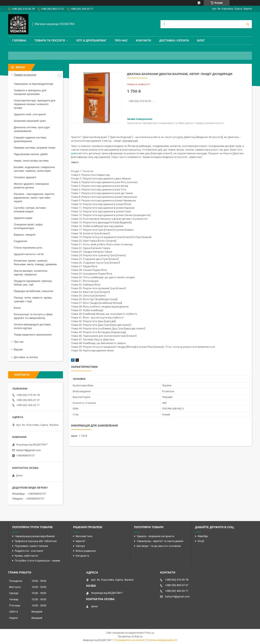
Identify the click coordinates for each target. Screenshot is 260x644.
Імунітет (81, 541)
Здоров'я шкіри (23, 218)
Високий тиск (84, 536)
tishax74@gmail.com (29, 450)
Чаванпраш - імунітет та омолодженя (160, 541)
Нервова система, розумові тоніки (35, 148)
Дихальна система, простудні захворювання (32, 129)
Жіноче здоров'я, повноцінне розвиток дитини (31, 186)
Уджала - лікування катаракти (155, 536)
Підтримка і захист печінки (31, 546)
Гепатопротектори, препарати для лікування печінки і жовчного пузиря (35, 104)
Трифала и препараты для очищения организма (30, 92)
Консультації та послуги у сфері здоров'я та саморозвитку (33, 316)
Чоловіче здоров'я (25, 177)
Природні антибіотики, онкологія (34, 291)
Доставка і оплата (174, 40)
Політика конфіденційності (162, 640)
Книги (17, 308)
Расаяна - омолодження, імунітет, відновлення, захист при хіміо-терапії (34, 198)
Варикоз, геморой (25, 235)
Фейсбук (203, 536)
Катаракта (82, 556)
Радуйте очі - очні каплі (29, 551)
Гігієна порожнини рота (28, 248)
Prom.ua (149, 633)
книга (74, 153)
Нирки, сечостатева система (31, 161)
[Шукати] (248, 24)
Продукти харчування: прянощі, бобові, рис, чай (33, 283)
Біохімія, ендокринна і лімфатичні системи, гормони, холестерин (34, 169)
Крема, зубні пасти (26, 556)
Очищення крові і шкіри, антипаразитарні (28, 226)
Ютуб (201, 541)
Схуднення (20, 241)
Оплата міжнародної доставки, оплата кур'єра (32, 326)
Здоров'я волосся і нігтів (29, 254)
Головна (19, 40)
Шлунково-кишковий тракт (30, 121)
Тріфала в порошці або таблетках (36, 541)
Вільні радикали (86, 551)
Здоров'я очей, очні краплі (30, 114)
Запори (80, 546)
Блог (201, 40)
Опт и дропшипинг (91, 40)
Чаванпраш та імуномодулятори (34, 84)
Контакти (144, 40)
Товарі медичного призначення (33, 335)
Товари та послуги (50, 40)
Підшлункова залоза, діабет (31, 154)
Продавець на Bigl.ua (130, 636)
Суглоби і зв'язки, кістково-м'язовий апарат (30, 210)
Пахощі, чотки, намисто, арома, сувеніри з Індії (33, 299)
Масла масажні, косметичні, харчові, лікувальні (31, 273)
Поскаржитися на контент (129, 640)
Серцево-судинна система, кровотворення (30, 139)
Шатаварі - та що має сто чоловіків (159, 546)
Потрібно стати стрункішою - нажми (37, 561)
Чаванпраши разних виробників (35, 536)
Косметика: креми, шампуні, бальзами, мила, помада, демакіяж (35, 262)
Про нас (121, 40)
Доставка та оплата (26, 357)
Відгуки (18, 349)
